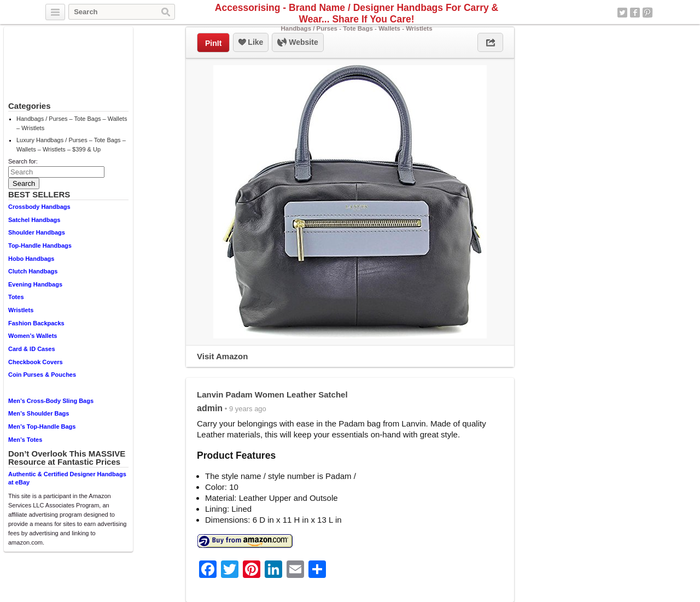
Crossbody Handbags (39, 207)
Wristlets (21, 310)
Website (297, 43)
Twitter (622, 13)
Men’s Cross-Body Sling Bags (51, 401)
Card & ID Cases (32, 349)
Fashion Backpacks (36, 323)
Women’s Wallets (33, 336)
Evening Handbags (35, 284)
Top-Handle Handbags (40, 246)
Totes (16, 297)
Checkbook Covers (36, 362)
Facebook (635, 13)
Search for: (23, 161)
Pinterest (647, 13)
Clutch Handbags (33, 271)
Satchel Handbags (34, 220)
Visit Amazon (222, 356)
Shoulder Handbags (37, 232)
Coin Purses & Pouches (42, 375)
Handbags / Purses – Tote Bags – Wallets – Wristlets (72, 123)
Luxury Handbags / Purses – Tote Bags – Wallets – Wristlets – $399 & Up (71, 145)
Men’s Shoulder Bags (39, 413)
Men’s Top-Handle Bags (42, 426)
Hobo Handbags (31, 259)
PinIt (213, 43)
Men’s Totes (25, 440)
